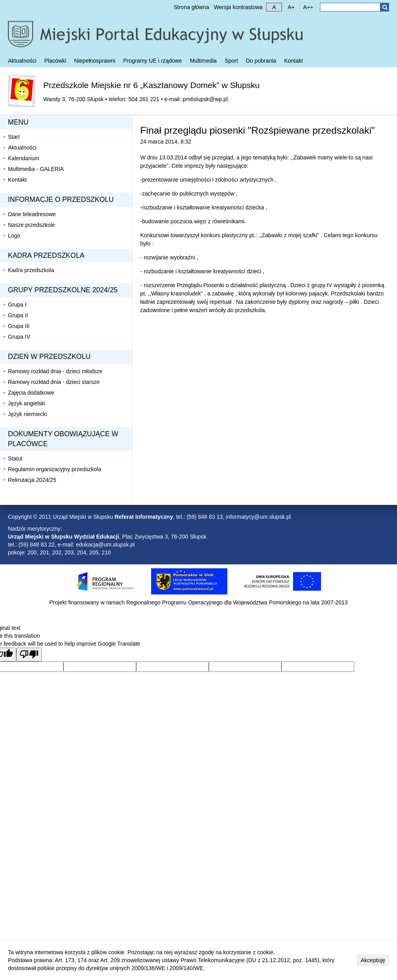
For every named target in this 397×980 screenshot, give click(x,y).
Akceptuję (373, 960)
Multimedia (203, 61)
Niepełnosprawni (95, 61)
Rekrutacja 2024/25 (32, 480)
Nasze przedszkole (31, 225)
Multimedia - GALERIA (36, 169)
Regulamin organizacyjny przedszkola (55, 469)
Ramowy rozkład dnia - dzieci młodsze (55, 371)
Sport (231, 61)
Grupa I (17, 305)
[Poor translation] (29, 655)
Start (14, 137)
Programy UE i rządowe (152, 61)
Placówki (55, 61)
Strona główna (191, 7)
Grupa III (19, 326)
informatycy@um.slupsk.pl (258, 517)
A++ (307, 7)
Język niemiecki (27, 414)
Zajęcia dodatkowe (31, 393)
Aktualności (22, 61)
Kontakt (294, 61)
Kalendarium (24, 158)
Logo (14, 236)
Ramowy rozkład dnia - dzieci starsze (54, 382)
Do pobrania (261, 61)
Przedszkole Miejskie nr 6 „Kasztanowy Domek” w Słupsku (151, 85)
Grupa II (18, 315)
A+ (289, 7)
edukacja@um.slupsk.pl (105, 545)
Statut (15, 458)
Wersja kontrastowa (238, 7)
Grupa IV (19, 337)
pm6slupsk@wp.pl (205, 99)
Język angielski (27, 403)
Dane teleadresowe (32, 214)
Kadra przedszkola (31, 270)
